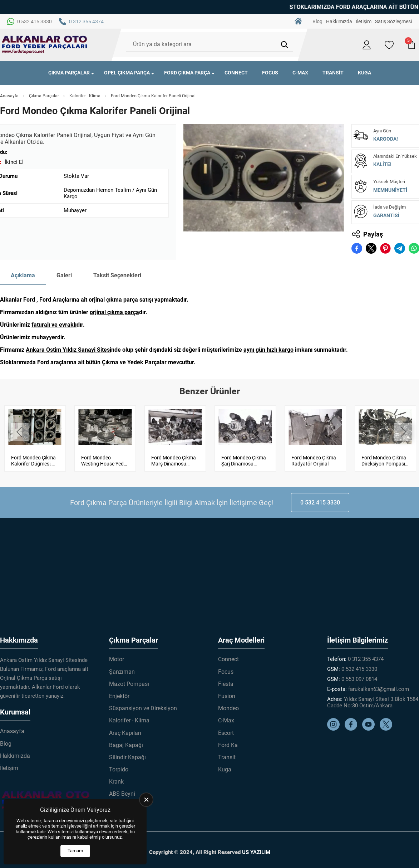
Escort (226, 729)
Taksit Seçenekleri (117, 275)
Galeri (64, 275)
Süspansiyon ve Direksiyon (143, 705)
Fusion (227, 693)
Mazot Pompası (129, 680)
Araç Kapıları (125, 729)
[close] (146, 800)
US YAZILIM (256, 849)
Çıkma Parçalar (69, 73)
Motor (117, 656)
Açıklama (23, 275)
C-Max (300, 73)
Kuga (364, 73)
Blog (317, 21)
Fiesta (226, 680)
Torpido (119, 766)
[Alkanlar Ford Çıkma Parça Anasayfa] (45, 45)
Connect (236, 73)
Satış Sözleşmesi (393, 21)
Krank (116, 778)
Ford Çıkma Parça (187, 73)
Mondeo (228, 705)
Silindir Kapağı (127, 754)
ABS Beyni (122, 791)
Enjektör (119, 693)
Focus (270, 73)
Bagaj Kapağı (126, 742)
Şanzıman (122, 668)
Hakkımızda (339, 21)
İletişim (364, 21)
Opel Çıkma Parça (127, 73)
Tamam (75, 851)
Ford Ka (228, 742)
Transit (333, 73)
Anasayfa (9, 96)
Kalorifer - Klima (85, 96)
